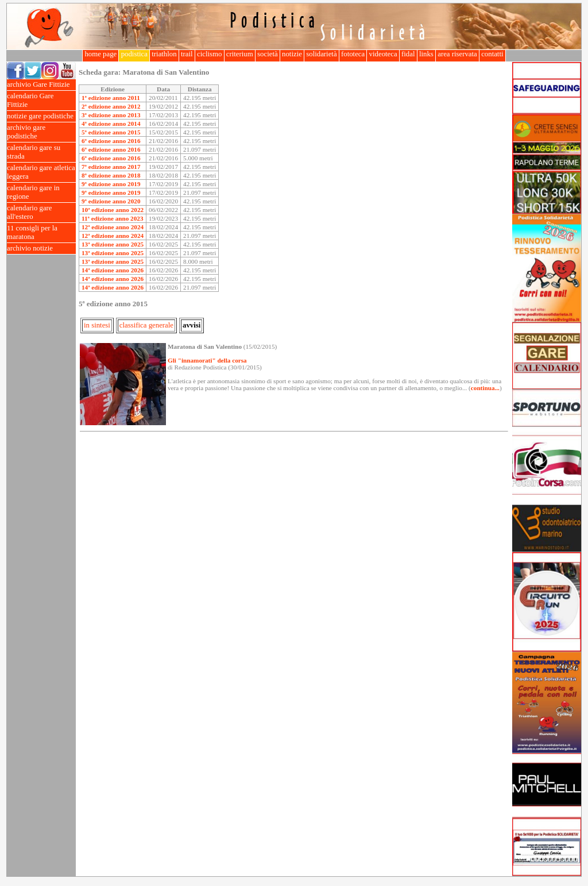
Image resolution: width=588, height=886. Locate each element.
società (268, 54)
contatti (492, 54)
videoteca (383, 54)
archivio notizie (41, 249)
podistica (134, 54)
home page (100, 54)
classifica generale (146, 325)
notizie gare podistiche (41, 116)
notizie (292, 54)
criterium (240, 54)
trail (187, 54)
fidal (408, 54)
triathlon (164, 54)
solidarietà (322, 54)
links (426, 54)
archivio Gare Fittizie (41, 85)
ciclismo (210, 54)
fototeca (353, 54)
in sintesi (97, 325)
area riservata (457, 54)
